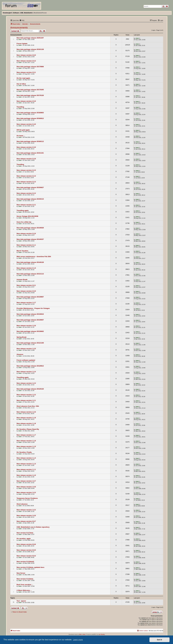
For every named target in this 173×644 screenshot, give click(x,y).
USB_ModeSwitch (26, 13)
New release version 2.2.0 (26, 234)
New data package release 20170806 (30, 67)
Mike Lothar (82, 634)
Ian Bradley (102, 634)
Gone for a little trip (24, 222)
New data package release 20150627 (30, 187)
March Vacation (22, 251)
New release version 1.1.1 (26, 469)
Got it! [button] (160, 640)
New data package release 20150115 (30, 199)
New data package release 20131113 (30, 274)
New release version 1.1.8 (26, 423)
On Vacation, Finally (24, 452)
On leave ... (21, 136)
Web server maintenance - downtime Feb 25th (34, 257)
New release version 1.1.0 (26, 475)
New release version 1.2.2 (26, 395)
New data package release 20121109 (30, 343)
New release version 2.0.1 (26, 285)
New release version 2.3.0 (26, 147)
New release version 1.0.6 (26, 487)
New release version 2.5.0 (26, 101)
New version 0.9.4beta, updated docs (30, 567)
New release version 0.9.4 (26, 556)
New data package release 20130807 (30, 297)
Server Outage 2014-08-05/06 (27, 216)
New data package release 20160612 (30, 118)
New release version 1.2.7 (26, 303)
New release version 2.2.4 (26, 176)
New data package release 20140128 (30, 262)
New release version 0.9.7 (26, 521)
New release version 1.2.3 (26, 383)
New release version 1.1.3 (26, 464)
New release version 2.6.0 (26, 55)
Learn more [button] (78, 640)
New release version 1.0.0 (26, 516)
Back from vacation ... (25, 585)
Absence (20, 354)
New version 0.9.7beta (25, 533)
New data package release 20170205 (30, 90)
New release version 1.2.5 (26, 349)
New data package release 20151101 (30, 153)
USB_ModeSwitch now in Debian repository (33, 527)
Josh (20, 39)
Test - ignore (21, 601)
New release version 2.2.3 (26, 182)
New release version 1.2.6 (26, 326)
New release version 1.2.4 (26, 372)
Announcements (19, 28)
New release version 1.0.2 (26, 510)
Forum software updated (26, 360)
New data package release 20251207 (30, 38)
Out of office (21, 84)
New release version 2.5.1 (26, 72)
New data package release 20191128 (30, 49)
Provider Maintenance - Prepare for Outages (33, 308)
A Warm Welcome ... (24, 590)
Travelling (20, 107)
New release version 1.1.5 (26, 446)
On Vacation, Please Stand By (28, 429)
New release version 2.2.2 (26, 193)
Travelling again (23, 210)
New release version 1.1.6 (26, 441)
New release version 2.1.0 (26, 268)
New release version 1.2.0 (26, 412)
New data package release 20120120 (30, 389)
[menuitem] (22, 20)
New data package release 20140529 (30, 228)
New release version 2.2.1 (26, 205)
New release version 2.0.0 (26, 291)
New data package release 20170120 (30, 95)
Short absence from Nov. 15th (28, 406)
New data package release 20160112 (30, 141)
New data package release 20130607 (30, 320)
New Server (21, 573)
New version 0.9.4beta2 (25, 562)
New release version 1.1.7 (26, 435)
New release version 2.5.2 (26, 61)
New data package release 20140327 (30, 239)
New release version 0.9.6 (26, 544)
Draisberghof (7, 13)
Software (16, 13)
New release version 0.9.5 (26, 550)
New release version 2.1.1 (26, 245)
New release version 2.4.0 (26, 124)
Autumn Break (22, 280)
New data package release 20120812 (30, 366)
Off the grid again (23, 130)
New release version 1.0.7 (26, 481)
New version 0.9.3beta (25, 579)
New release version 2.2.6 (26, 159)
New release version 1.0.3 (26, 493)
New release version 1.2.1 (26, 400)
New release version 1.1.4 (26, 458)
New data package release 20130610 (30, 314)
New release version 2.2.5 (26, 170)
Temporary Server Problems (27, 498)
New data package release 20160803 (30, 113)
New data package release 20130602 (30, 331)
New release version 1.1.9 (26, 418)
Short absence (22, 504)
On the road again (23, 78)
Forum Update (22, 44)
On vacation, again (24, 539)
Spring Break (22, 337)
